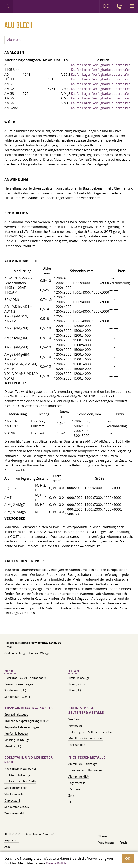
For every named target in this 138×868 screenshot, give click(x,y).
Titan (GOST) (77, 684)
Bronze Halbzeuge (16, 714)
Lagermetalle (77, 783)
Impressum (12, 840)
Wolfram (74, 719)
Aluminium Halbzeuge (83, 764)
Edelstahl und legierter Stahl (29, 760)
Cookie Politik (56, 863)
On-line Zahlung (15, 653)
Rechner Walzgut (40, 653)
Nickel (11, 671)
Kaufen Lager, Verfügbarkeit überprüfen (101, 65)
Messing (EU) (13, 746)
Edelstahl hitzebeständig (20, 781)
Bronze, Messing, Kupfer (29, 708)
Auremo (31, 7)
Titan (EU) (75, 690)
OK (128, 858)
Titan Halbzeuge (79, 678)
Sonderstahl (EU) (15, 690)
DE (106, 6)
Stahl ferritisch (14, 794)
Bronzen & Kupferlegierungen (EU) (26, 721)
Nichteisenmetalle (87, 757)
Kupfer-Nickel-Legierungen (22, 727)
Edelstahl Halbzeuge (17, 775)
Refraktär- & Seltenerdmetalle (86, 710)
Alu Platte (14, 40)
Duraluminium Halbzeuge (85, 770)
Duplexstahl (12, 800)
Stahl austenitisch (16, 788)
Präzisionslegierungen (19, 684)
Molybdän (75, 726)
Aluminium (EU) (79, 777)
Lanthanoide (77, 745)
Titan (74, 671)
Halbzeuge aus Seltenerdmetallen (90, 732)
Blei (71, 802)
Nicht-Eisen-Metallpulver (20, 769)
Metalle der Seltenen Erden (86, 738)
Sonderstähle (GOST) (18, 807)
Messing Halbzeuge (17, 740)
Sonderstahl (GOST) (17, 697)
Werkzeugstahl (14, 813)
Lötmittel (74, 789)
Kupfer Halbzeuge (16, 733)
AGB (7, 847)
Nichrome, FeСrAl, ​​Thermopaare (25, 678)
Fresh (123, 843)
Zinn (71, 796)
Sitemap (104, 836)
